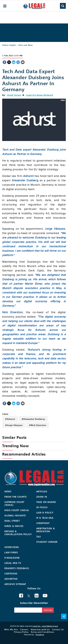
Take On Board (46, 502)
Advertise (11, 579)
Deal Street (12, 521)
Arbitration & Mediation (46, 530)
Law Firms (11, 552)
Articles (42, 491)
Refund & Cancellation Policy (18, 533)
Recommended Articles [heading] (24, 454)
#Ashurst (10, 419)
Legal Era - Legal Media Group (45, 626)
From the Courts (16, 497)
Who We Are (11, 629)
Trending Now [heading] (15, 446)
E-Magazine (12, 558)
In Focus (42, 507)
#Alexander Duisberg (33, 419)
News (8, 491)
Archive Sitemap (15, 584)
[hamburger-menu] (5, 6)
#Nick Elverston (38, 425)
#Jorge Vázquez (14, 425)
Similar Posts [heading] (14, 437)
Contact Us (58, 629)
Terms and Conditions (42, 632)
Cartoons (11, 574)
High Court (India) (17, 510)
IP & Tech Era (45, 518)
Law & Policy (45, 513)
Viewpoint (43, 523)
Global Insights (9, 45)
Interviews (12, 547)
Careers (24, 629)
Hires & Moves (14, 526)
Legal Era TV (13, 563)
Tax (39, 537)
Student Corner (47, 542)
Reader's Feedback (17, 568)
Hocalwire (40, 635)
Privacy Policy (21, 632)
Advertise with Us (40, 629)
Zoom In (42, 497)
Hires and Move (26, 45)
